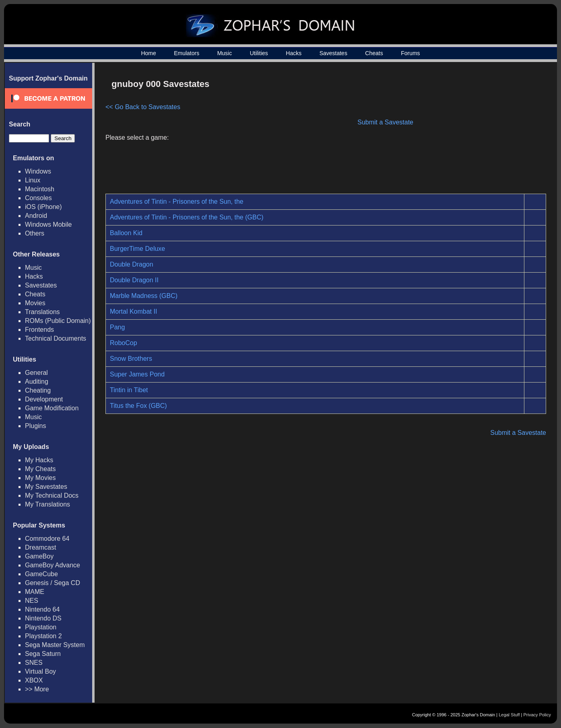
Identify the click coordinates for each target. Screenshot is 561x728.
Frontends (39, 330)
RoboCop (124, 343)
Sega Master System (55, 645)
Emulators (187, 53)
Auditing (37, 382)
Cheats (374, 53)
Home (148, 53)
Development (44, 399)
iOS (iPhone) (43, 207)
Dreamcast (40, 547)
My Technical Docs (52, 495)
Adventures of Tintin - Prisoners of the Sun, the (177, 202)
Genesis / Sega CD (53, 583)
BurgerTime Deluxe (137, 249)
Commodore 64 (47, 539)
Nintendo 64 (42, 609)
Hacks (294, 53)
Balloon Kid (126, 233)
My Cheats (40, 469)
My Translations (47, 504)
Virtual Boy (40, 671)
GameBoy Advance (53, 565)
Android (36, 216)
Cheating (38, 390)
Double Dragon (132, 264)
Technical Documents (56, 338)
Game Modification (52, 408)
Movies (35, 303)
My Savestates (46, 487)
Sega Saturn (43, 654)
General (36, 373)
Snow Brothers (131, 359)
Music (225, 53)
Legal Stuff (509, 715)
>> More (37, 689)
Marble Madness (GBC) (144, 296)
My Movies (40, 478)
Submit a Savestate (385, 122)
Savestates (333, 53)
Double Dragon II (134, 280)
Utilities (259, 53)
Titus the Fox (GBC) (138, 406)
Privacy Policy (537, 715)
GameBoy (39, 556)
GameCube (41, 574)
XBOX (34, 680)
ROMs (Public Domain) (58, 321)
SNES (34, 663)
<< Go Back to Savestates (143, 107)
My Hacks (39, 460)
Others (35, 233)
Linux (33, 180)
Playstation (41, 627)
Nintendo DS (43, 618)
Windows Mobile (48, 224)
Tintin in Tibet (129, 390)
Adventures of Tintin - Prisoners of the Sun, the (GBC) (187, 217)
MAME (35, 592)
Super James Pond (137, 374)
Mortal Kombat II (133, 311)
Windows (38, 171)
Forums (410, 53)
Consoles (38, 198)
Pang (117, 327)
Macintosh (40, 189)
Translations (42, 312)
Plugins (35, 426)
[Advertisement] (478, 131)
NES (32, 601)
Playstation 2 (43, 636)
